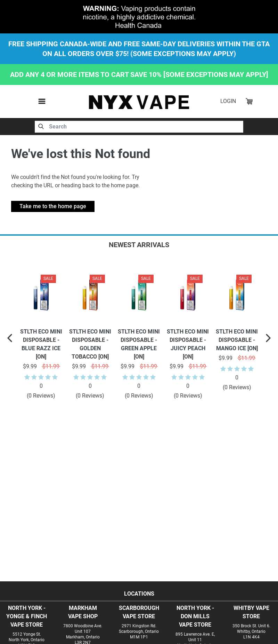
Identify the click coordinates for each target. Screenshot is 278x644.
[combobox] (139, 127)
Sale (48, 278)
